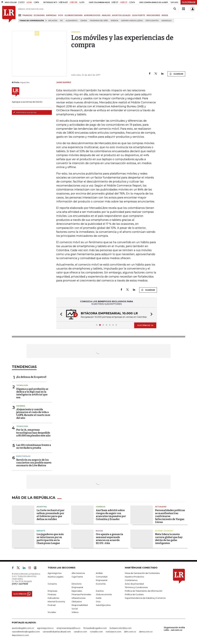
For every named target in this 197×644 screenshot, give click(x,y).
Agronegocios (55, 573)
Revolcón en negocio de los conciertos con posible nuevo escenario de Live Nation (34, 463)
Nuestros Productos (134, 577)
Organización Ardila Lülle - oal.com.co (174, 629)
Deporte (41, 531)
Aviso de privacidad (134, 584)
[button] (60, 315)
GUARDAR (176, 74)
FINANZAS (27, 15)
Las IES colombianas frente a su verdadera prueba (34, 446)
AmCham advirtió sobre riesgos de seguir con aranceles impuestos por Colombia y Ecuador (111, 515)
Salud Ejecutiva (103, 605)
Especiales (77, 591)
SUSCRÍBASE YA (145, 325)
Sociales (52, 612)
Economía (101, 584)
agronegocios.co (45, 628)
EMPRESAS (51, 15)
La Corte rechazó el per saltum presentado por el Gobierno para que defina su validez (51, 515)
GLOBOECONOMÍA (74, 15)
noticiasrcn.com (113, 632)
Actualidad (161, 507)
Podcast (52, 605)
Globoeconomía (104, 594)
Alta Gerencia (78, 573)
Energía (114, 21)
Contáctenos (131, 580)
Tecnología (22, 385)
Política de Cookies (134, 594)
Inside (99, 598)
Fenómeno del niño (99, 21)
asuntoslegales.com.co (23, 628)
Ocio (98, 602)
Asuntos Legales (55, 577)
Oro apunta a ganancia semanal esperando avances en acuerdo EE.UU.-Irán (109, 539)
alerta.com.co (146, 632)
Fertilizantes (152, 21)
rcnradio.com (96, 632)
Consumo (52, 584)
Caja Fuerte (77, 577)
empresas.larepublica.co (69, 628)
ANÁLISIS (106, 15)
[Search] (175, 9)
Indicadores (53, 598)
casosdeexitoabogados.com (26, 632)
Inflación (53, 21)
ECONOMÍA (39, 15)
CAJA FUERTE (138, 15)
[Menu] (20, 15)
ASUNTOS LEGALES (121, 15)
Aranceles (166, 21)
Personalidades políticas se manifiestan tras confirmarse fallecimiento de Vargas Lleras (170, 516)
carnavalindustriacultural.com (57, 632)
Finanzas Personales (81, 594)
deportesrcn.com (20, 635)
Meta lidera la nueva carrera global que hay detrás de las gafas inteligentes (169, 539)
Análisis (99, 573)
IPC (61, 21)
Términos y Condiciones (136, 587)
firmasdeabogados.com (95, 628)
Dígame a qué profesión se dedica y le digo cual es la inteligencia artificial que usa (32, 393)
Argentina (42, 507)
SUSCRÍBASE (189, 2)
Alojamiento (72, 21)
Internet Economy (164, 531)
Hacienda (21, 406)
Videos (75, 612)
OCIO (61, 15)
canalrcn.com (80, 632)
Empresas (52, 591)
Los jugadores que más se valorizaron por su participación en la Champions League (50, 539)
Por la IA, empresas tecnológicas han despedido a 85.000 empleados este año (33, 433)
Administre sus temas (25, 112)
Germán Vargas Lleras (132, 21)
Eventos (100, 591)
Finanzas (52, 594)
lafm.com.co (130, 632)
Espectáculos (23, 456)
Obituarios (77, 602)
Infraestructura (79, 598)
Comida (84, 21)
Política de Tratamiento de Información (144, 591)
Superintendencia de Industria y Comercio (145, 598)
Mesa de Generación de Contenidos (142, 573)
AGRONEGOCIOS (92, 15)
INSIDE (165, 15)
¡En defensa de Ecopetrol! (31, 377)
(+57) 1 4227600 (20, 584)
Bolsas (99, 531)
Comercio (101, 507)
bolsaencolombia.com (121, 628)
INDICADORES (153, 15)
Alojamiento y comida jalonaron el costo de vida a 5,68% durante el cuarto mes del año (33, 414)
